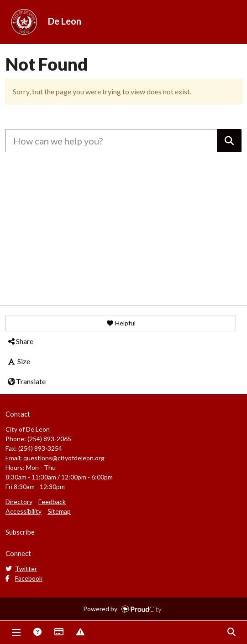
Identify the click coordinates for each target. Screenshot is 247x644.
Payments (58, 633)
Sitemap (59, 511)
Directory (19, 502)
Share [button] (20, 341)
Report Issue (80, 633)
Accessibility (24, 511)
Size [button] (18, 361)
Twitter (21, 569)
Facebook (24, 578)
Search (231, 633)
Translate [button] (26, 381)
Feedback (52, 502)
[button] (121, 323)
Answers (37, 633)
